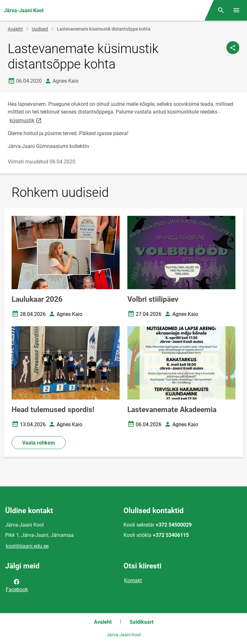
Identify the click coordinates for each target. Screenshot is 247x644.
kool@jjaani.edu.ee (27, 546)
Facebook (17, 585)
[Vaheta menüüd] (236, 10)
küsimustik (26, 120)
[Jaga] (233, 48)
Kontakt (133, 580)
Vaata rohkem (39, 443)
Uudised (40, 29)
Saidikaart (142, 622)
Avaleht (15, 29)
